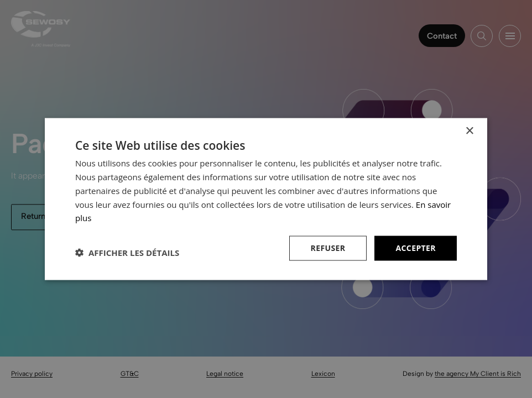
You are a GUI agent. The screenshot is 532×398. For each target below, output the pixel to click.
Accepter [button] (416, 248)
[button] (127, 253)
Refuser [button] (328, 248)
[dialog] (266, 199)
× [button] (469, 131)
